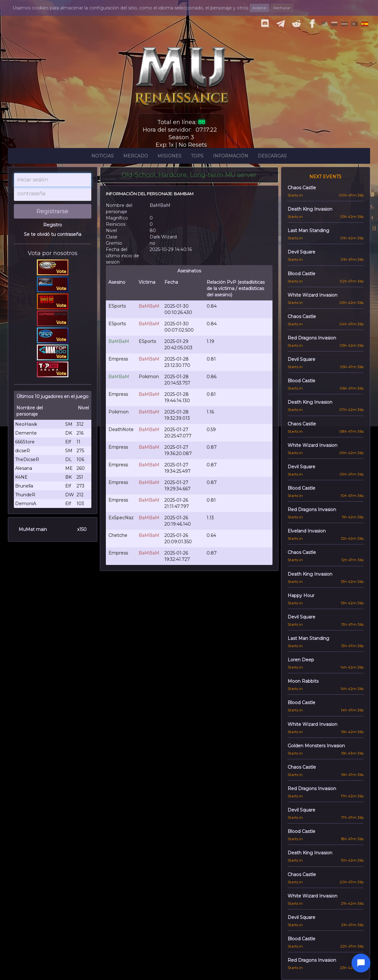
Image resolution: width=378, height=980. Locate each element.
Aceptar (260, 8)
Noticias (103, 157)
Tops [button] (197, 157)
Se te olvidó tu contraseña (53, 234)
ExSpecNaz (121, 518)
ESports (117, 306)
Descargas (272, 157)
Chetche (118, 535)
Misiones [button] (169, 157)
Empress (118, 359)
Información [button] (231, 157)
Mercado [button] (136, 157)
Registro (53, 225)
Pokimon (149, 377)
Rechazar (282, 8)
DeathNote (121, 430)
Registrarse (52, 211)
